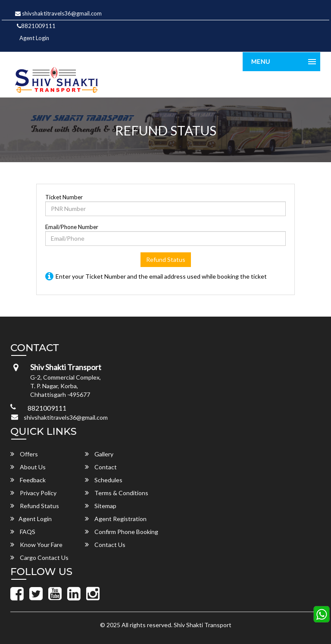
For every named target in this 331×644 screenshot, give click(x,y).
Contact (101, 467)
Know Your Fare (36, 545)
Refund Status (166, 259)
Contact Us (105, 545)
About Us (28, 467)
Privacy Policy (33, 493)
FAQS (23, 532)
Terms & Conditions (117, 493)
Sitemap (101, 506)
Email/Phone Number (72, 227)
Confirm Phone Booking (122, 532)
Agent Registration (116, 519)
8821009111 (36, 26)
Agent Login (34, 38)
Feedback (28, 480)
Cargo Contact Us (39, 558)
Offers (24, 454)
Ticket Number (64, 197)
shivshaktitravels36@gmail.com (58, 13)
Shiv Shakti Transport (203, 625)
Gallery (99, 454)
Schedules (104, 480)
